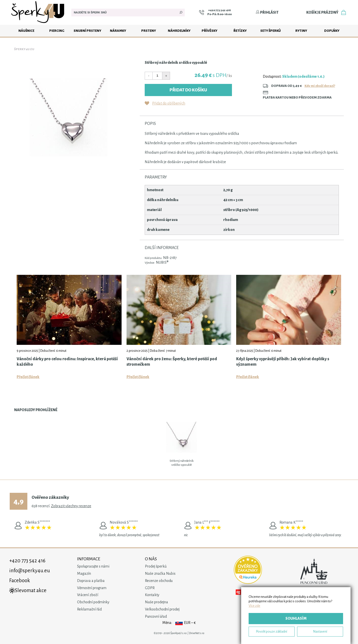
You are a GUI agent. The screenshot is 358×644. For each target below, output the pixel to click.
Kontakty (152, 595)
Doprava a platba (91, 581)
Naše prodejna (157, 602)
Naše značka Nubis (160, 573)
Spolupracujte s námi (93, 566)
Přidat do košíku (188, 90)
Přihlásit (267, 12)
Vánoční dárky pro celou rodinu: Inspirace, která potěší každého (67, 362)
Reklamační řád (89, 609)
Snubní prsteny (87, 31)
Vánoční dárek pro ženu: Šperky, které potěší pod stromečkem (172, 362)
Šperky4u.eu (24, 49)
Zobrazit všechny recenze (71, 506)
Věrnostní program (92, 588)
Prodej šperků (156, 566)
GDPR (150, 588)
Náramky (118, 31)
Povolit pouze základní (272, 631)
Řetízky (240, 31)
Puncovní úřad (156, 616)
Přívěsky (209, 31)
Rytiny (301, 31)
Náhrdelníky (179, 31)
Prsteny (149, 31)
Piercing (57, 31)
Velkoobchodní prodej (162, 609)
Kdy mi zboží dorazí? (320, 86)
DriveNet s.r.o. (197, 633)
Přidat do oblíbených (169, 103)
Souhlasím (296, 618)
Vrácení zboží (88, 595)
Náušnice (26, 31)
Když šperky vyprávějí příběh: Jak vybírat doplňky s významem (283, 362)
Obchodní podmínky (93, 602)
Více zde (254, 606)
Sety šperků (270, 31)
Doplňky (332, 31)
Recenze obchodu (159, 581)
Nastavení (320, 631)
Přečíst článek (28, 377)
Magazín (84, 573)
